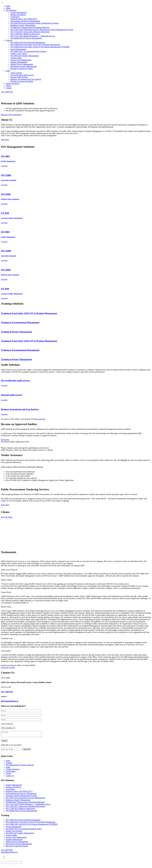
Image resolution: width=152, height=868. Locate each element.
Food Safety (15, 17)
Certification (11, 772)
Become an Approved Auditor (22, 81)
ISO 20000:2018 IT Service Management (26, 38)
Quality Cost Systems (19, 54)
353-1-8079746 (7, 92)
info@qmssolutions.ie (10, 701)
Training (9, 40)
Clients (8, 86)
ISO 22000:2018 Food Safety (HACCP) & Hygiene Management (35, 45)
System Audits (16, 58)
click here (42, 419)
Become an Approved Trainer (22, 69)
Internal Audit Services (19, 77)
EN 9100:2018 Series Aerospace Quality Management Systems (34, 23)
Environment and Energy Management (25, 21)
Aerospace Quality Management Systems (21, 797)
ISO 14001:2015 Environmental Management (28, 42)
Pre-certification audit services (22, 75)
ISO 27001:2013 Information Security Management (25, 799)
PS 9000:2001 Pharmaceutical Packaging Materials (30, 27)
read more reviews (8, 667)
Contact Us (10, 777)
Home (8, 6)
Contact (9, 88)
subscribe (27, 750)
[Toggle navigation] (2, 3)
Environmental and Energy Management (21, 795)
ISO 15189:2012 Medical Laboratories (25, 34)
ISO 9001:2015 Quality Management (25, 56)
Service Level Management (21, 60)
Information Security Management (24, 66)
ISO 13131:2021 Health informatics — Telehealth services (33, 36)
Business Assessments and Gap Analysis (26, 79)
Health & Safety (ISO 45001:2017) (24, 19)
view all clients (7, 517)
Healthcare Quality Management (23, 25)
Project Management (18, 49)
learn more (5, 140)
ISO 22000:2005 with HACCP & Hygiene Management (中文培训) (32, 825)
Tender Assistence (13, 84)
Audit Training (16, 73)
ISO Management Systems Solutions (20, 766)
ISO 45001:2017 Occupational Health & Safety (28, 51)
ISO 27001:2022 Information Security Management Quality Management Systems (42, 30)
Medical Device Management (22, 64)
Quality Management (19, 12)
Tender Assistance (13, 770)
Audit (8, 71)
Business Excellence (18, 15)
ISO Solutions (11, 10)
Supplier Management (19, 62)
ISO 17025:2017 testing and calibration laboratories (30, 32)
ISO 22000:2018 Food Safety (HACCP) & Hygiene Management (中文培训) (40, 47)
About (8, 8)
